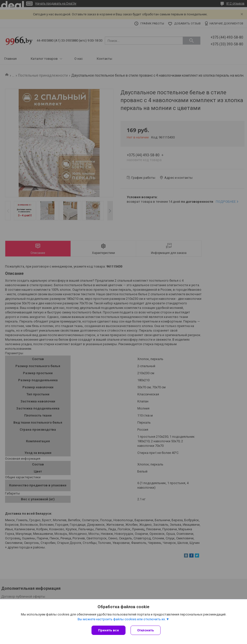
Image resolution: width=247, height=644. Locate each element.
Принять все (109, 630)
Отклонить (146, 630)
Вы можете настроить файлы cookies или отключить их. (122, 619)
